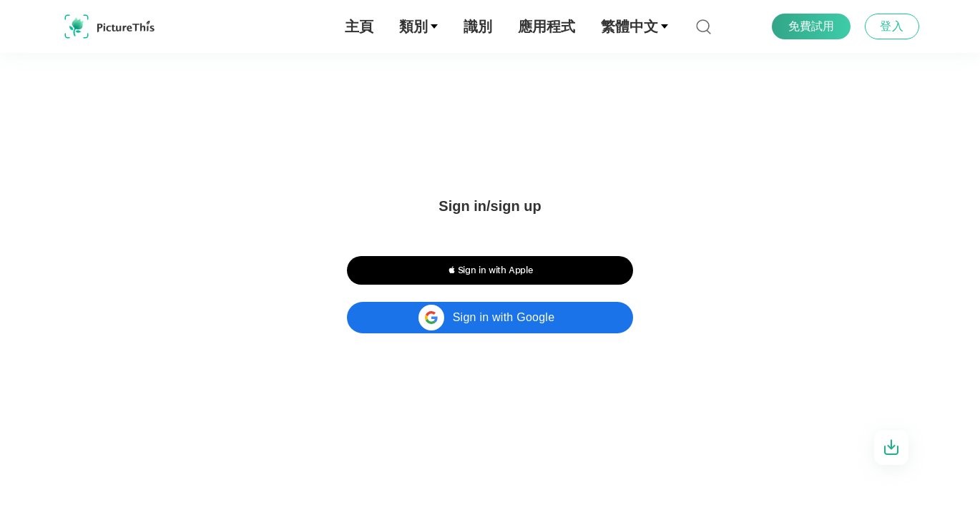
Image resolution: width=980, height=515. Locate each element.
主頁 (359, 26)
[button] (490, 270)
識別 (478, 26)
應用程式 (547, 26)
